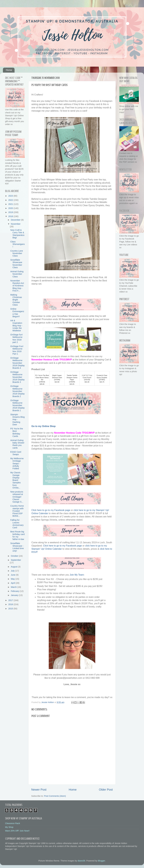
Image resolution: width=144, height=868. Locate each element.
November (16, 224)
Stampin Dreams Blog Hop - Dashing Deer (17, 420)
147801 (102, 380)
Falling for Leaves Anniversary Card (17, 524)
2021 (11, 204)
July (13, 571)
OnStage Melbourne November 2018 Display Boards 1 (17, 405)
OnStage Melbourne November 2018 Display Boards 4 (17, 363)
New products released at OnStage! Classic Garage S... (17, 497)
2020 (11, 208)
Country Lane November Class (17, 253)
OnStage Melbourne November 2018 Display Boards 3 (17, 377)
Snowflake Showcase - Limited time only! (17, 547)
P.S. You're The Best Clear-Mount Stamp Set (42, 378)
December (16, 220)
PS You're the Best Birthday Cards (17, 432)
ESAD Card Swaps (16, 453)
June (13, 575)
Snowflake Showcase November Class (16, 264)
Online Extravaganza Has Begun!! (17, 313)
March (14, 587)
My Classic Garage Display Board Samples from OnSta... (15, 480)
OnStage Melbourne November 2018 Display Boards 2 (17, 391)
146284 (72, 382)
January (15, 595)
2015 (11, 609)
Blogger (101, 861)
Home (9, 70)
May (13, 579)
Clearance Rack (13, 823)
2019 (11, 212)
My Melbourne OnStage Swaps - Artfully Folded (17, 463)
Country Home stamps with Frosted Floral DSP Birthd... (17, 511)
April (13, 583)
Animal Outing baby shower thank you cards (17, 444)
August (14, 567)
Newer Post (39, 790)
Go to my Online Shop (43, 426)
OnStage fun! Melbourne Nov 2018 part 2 (17, 338)
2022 (11, 200)
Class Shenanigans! (18, 244)
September (16, 560)
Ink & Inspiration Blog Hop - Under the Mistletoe (16, 326)
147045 (57, 380)
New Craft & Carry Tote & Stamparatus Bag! (17, 234)
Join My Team (77, 575)
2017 (11, 600)
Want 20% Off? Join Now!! (17, 831)
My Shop (9, 827)
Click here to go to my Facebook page (51, 510)
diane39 (81, 861)
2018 (11, 216)
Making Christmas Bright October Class (16, 300)
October (15, 556)
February (15, 591)
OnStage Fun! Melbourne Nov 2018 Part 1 (17, 350)
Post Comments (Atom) (55, 796)
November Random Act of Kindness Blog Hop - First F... (17, 286)
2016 (11, 604)
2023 (11, 196)
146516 (42, 382)
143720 (87, 380)
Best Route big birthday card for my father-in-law (17, 535)
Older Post (106, 790)
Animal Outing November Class (17, 274)
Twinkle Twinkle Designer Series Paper (72, 378)
